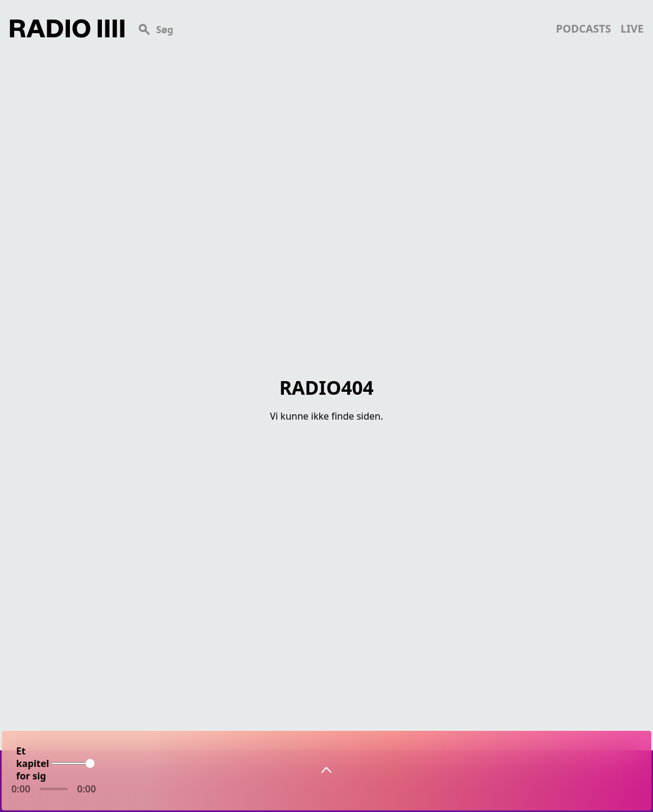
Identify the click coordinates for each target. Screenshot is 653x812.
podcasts (583, 28)
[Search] (340, 28)
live (632, 28)
